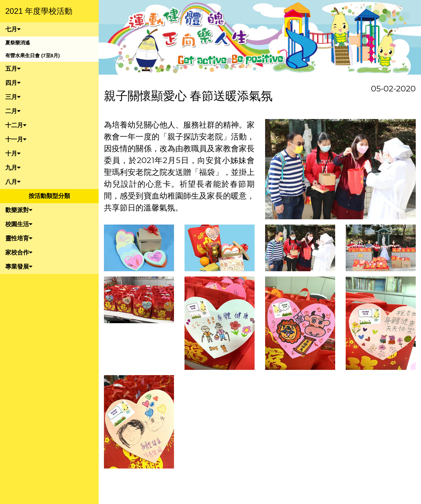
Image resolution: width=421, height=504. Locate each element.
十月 (13, 154)
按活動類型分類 (49, 196)
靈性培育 (19, 238)
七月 (13, 29)
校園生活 (19, 224)
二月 (13, 111)
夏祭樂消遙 (18, 43)
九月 (13, 168)
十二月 (16, 125)
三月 (13, 97)
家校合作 (19, 252)
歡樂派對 (19, 210)
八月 (13, 182)
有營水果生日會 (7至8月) (33, 55)
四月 (13, 83)
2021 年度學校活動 (39, 11)
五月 (13, 69)
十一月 (16, 139)
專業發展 (19, 267)
